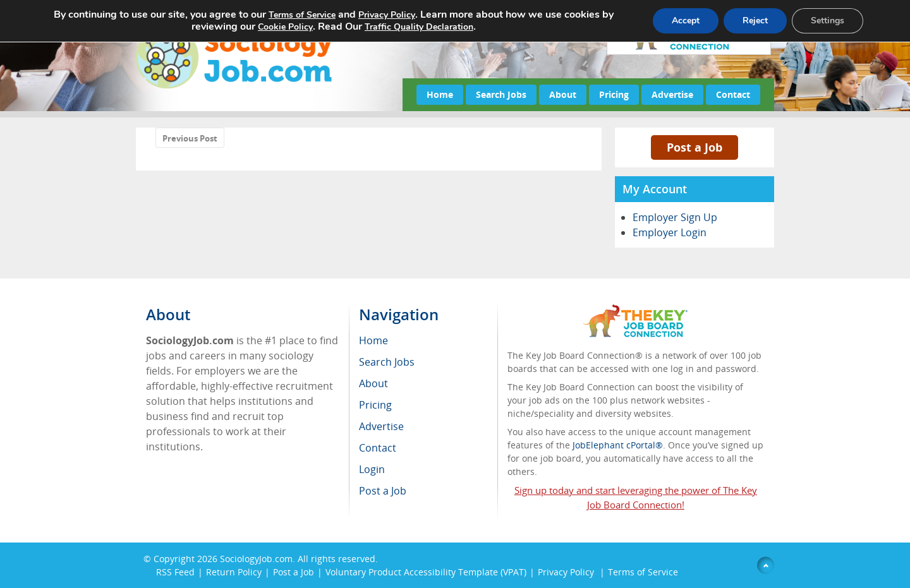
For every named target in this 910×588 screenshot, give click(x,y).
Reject (755, 21)
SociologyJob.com (256, 559)
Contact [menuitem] (378, 448)
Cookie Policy (285, 27)
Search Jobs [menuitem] (387, 362)
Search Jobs (501, 94)
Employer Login (670, 232)
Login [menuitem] (372, 469)
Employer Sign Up (675, 217)
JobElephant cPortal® (618, 445)
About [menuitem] (373, 383)
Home (440, 94)
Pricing (614, 94)
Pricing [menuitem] (375, 405)
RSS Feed (175, 572)
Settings (828, 21)
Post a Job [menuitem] (383, 491)
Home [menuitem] (373, 340)
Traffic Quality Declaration (419, 27)
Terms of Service (643, 572)
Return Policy (234, 572)
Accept (686, 21)
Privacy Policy (567, 572)
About (563, 94)
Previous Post (190, 138)
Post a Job (695, 147)
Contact (733, 94)
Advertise (672, 94)
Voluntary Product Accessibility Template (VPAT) (426, 572)
